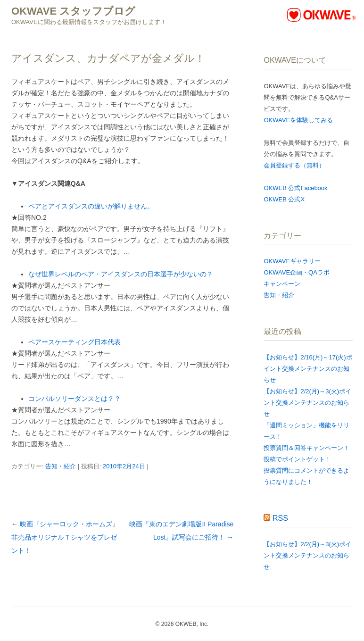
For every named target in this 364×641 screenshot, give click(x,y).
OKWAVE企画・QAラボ (296, 272)
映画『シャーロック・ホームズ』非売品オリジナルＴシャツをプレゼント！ (65, 537)
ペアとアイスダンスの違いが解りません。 (91, 206)
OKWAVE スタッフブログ (73, 11)
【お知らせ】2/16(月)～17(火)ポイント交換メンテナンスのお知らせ (308, 369)
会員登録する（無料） (294, 165)
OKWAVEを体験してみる (298, 120)
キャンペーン (282, 284)
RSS (280, 518)
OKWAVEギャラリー (292, 261)
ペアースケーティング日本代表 (74, 342)
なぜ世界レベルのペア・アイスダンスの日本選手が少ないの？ (121, 274)
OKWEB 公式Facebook (295, 188)
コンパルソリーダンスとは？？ (74, 399)
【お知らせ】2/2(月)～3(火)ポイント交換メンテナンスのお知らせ (307, 403)
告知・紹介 (61, 466)
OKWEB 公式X (284, 199)
